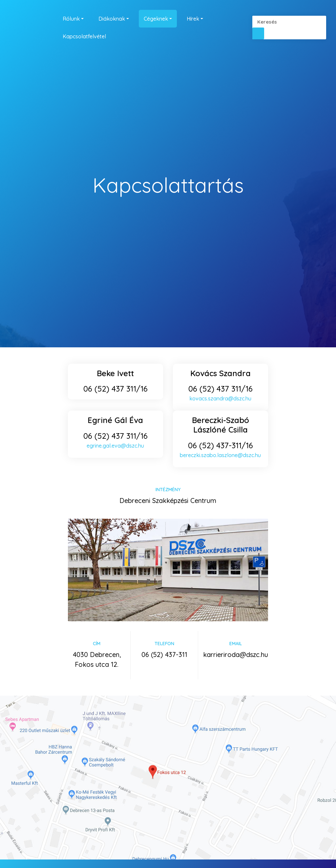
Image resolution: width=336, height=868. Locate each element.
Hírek (193, 19)
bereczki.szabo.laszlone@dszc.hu (220, 455)
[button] (258, 33)
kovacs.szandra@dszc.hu (220, 398)
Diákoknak (112, 19)
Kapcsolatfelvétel (84, 36)
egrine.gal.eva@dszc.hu (115, 446)
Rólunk (71, 19)
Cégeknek (156, 19)
